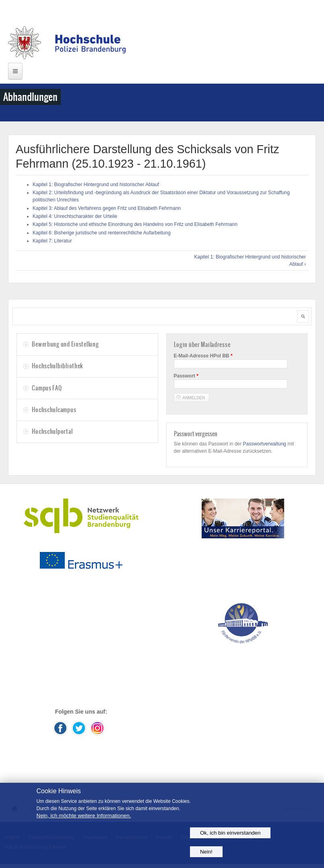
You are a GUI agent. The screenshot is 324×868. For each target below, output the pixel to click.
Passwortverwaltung (265, 444)
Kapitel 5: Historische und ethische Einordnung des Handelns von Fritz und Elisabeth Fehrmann (135, 224)
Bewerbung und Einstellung (65, 344)
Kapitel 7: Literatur (52, 241)
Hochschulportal (52, 431)
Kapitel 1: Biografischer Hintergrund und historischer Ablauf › (250, 261)
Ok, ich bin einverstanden (230, 833)
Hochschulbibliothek (57, 366)
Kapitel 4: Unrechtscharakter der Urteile (75, 216)
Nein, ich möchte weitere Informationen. (84, 816)
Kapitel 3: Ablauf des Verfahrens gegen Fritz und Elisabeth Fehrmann (107, 208)
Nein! (206, 852)
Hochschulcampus (54, 410)
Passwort (186, 376)
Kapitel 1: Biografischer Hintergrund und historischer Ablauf (96, 185)
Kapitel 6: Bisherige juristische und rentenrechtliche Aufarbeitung (102, 233)
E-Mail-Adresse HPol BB (203, 356)
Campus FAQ (47, 388)
